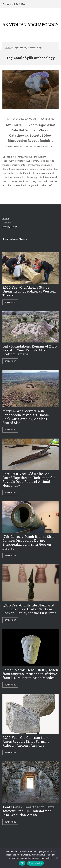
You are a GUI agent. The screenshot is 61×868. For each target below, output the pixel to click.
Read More (10, 302)
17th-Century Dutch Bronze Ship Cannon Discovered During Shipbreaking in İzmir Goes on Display (28, 542)
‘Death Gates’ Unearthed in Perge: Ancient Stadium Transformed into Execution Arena (29, 811)
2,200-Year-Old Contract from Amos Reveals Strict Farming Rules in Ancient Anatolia (26, 741)
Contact (7, 223)
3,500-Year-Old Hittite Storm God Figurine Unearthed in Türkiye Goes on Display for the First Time (29, 609)
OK (22, 863)
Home (8, 48)
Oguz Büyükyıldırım (29, 119)
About (6, 219)
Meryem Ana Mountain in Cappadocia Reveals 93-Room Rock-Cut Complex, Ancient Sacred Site (26, 417)
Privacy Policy (10, 227)
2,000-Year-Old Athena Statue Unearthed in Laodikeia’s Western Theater (29, 291)
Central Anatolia (33, 147)
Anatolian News (14, 147)
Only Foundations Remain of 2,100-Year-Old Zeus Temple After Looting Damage (30, 350)
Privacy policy (35, 863)
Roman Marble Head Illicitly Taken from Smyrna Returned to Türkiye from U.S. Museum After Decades (30, 674)
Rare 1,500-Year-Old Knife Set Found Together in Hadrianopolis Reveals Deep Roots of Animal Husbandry (29, 480)
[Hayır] (57, 858)
